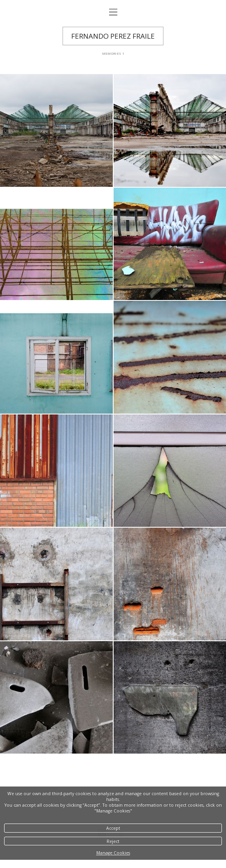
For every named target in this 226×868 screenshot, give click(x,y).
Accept (113, 828)
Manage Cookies (113, 853)
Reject (113, 841)
